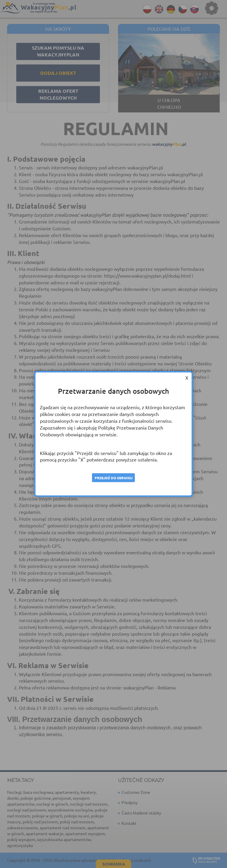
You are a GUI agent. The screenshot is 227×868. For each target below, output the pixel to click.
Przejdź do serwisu (113, 478)
